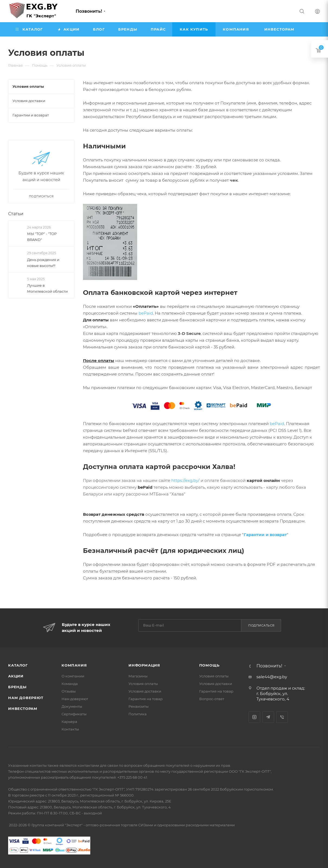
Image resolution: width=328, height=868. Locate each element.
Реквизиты (139, 706)
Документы (72, 706)
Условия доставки (145, 691)
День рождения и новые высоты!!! (43, 263)
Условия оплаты (143, 684)
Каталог (18, 665)
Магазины (138, 676)
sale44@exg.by (272, 677)
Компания (74, 665)
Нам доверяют (26, 698)
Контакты (70, 729)
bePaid (146, 313)
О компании (73, 676)
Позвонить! (89, 11)
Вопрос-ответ (212, 699)
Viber (282, 717)
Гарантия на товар (146, 699)
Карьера (69, 722)
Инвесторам (23, 709)
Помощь (209, 665)
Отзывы (69, 691)
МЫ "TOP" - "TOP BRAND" (42, 237)
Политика (138, 714)
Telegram (268, 717)
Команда (70, 684)
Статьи (16, 214)
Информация (144, 665)
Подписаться (261, 625)
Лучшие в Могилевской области (47, 288)
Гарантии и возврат (265, 535)
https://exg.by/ (185, 480)
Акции (16, 676)
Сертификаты (74, 714)
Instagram (254, 717)
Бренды (17, 687)
